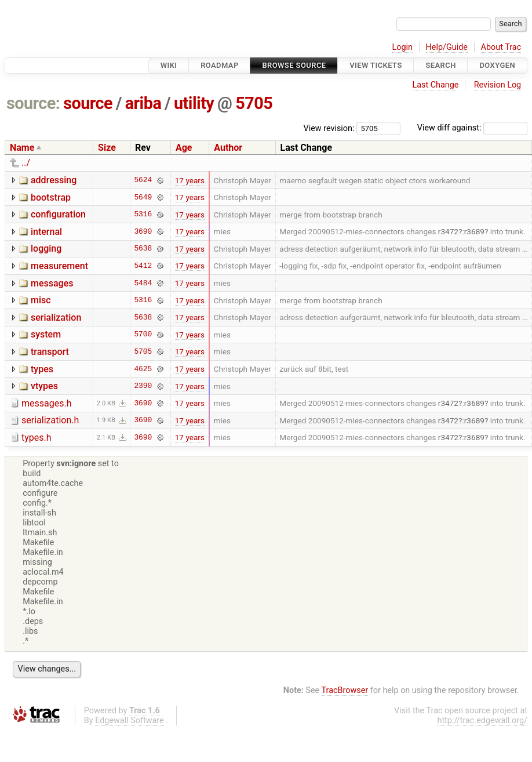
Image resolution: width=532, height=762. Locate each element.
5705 (254, 103)
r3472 (448, 231)
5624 (143, 180)
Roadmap (220, 65)
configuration (58, 214)
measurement (59, 266)
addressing (54, 180)
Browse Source (294, 65)
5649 (143, 197)
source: (33, 103)
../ (26, 163)
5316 (143, 215)
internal (46, 232)
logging (46, 248)
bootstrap (51, 197)
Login (402, 47)
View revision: (329, 128)
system (46, 334)
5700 (143, 335)
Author (228, 148)
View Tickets (376, 65)
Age (184, 148)
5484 (143, 283)
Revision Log (498, 85)
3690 (143, 231)
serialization (56, 317)
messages (52, 283)
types (42, 369)
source (88, 103)
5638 (143, 249)
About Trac (501, 47)
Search (440, 65)
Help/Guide (447, 47)
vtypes (44, 386)
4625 (143, 369)
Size (107, 148)
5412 (143, 266)
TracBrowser (345, 690)
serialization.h (50, 420)
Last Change (435, 85)
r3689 (474, 231)
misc (41, 300)
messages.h (47, 403)
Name (22, 148)
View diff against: (472, 128)
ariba (143, 103)
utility (194, 103)
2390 (143, 386)
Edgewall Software (130, 721)
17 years (190, 180)
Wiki (169, 65)
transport (50, 352)
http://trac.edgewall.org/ (482, 721)
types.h (37, 438)
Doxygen (497, 65)
